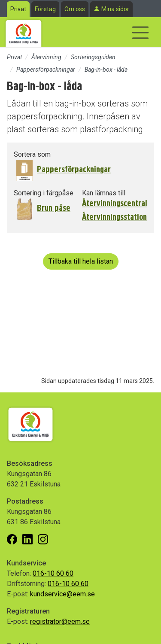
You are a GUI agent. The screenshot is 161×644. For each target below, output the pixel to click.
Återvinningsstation (114, 217)
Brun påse (54, 208)
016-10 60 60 (53, 573)
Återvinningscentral (115, 204)
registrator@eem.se (60, 621)
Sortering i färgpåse (44, 193)
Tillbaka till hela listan (81, 261)
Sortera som (32, 154)
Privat (18, 9)
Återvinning (46, 57)
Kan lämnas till (104, 193)
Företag (45, 9)
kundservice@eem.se (62, 594)
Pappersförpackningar (46, 70)
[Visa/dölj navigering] (140, 33)
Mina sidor (115, 9)
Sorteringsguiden (93, 57)
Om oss (75, 9)
